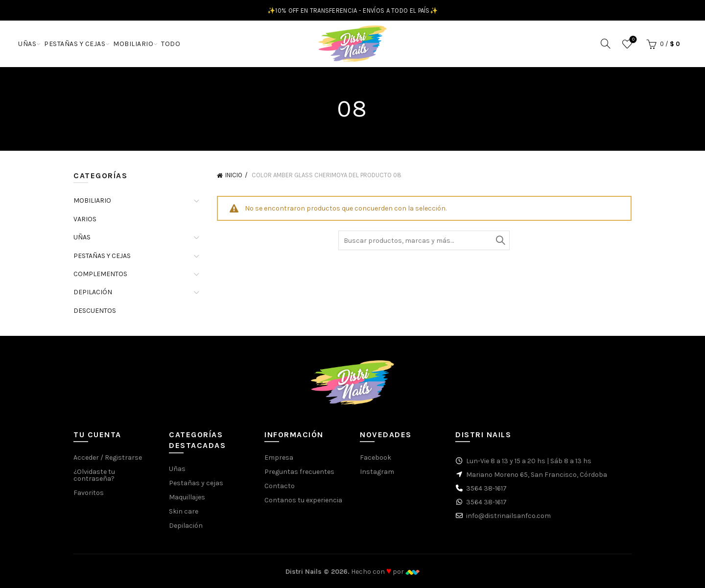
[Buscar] (606, 44)
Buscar (500, 240)
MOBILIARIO (133, 44)
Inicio (234, 175)
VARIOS (85, 219)
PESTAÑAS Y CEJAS (75, 44)
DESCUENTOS (95, 311)
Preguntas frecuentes (299, 472)
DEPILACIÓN (93, 292)
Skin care (184, 511)
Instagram (377, 472)
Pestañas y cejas (196, 483)
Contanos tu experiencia (303, 500)
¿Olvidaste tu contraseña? (94, 475)
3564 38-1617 (486, 488)
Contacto (280, 486)
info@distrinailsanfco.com (508, 516)
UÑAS (27, 44)
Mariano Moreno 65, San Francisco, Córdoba (537, 475)
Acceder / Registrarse (108, 458)
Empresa (279, 458)
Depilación (186, 526)
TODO (171, 44)
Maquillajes (187, 497)
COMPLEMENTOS (100, 274)
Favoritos (632, 40)
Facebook (376, 458)
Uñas (177, 469)
